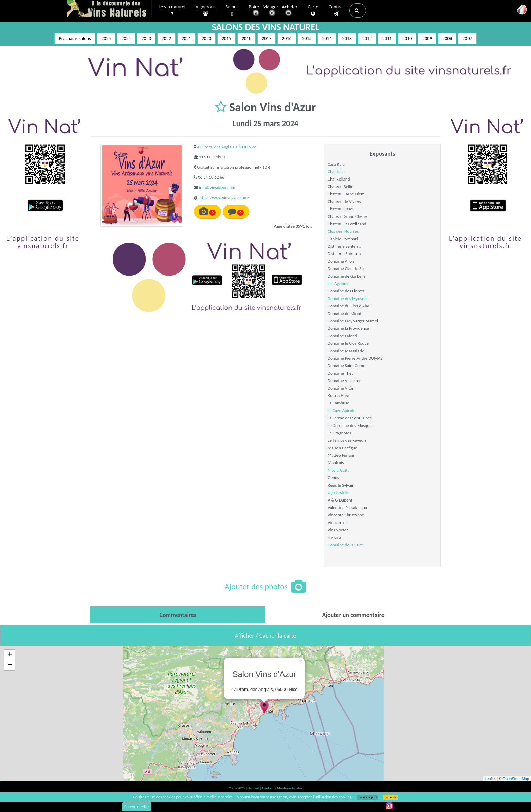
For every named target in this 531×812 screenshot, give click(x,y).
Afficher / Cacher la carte (266, 636)
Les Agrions (338, 284)
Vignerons (206, 11)
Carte (313, 11)
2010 (407, 39)
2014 (327, 39)
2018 (246, 39)
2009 (427, 39)
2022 (166, 39)
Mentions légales (290, 788)
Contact (336, 11)
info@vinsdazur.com (217, 187)
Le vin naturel (172, 11)
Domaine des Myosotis (348, 298)
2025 (106, 39)
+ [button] (10, 655)
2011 (387, 39)
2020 (206, 39)
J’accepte (390, 797)
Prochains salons (75, 39)
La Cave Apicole (342, 410)
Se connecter (137, 807)
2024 (126, 39)
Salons (232, 11)
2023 (146, 39)
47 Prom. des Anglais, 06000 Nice (227, 147)
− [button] (10, 665)
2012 (367, 39)
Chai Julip (336, 172)
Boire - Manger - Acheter (273, 11)
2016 (287, 39)
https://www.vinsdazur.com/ (224, 198)
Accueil (254, 788)
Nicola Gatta (338, 470)
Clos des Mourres (343, 231)
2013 (347, 39)
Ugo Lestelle (338, 493)
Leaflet (490, 779)
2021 (186, 39)
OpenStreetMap (516, 779)
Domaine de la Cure (345, 545)
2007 (467, 39)
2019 (226, 39)
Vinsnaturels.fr (109, 9)
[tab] (178, 615)
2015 (307, 39)
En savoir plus (368, 797)
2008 (447, 39)
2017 (267, 39)
